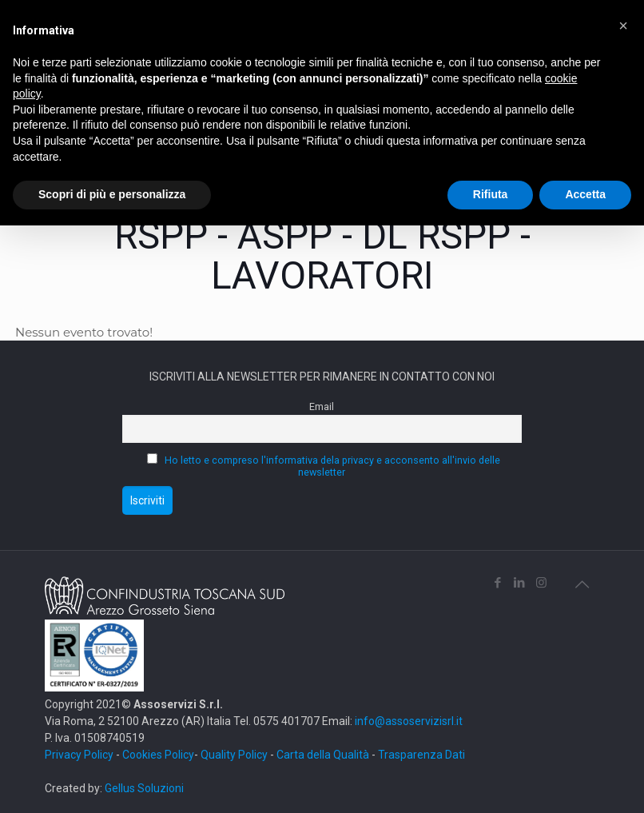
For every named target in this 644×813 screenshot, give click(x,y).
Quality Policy (234, 755)
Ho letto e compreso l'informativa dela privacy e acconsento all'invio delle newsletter (332, 466)
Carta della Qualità (324, 755)
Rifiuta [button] (491, 194)
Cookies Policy (158, 755)
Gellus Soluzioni (144, 788)
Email (322, 406)
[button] (623, 26)
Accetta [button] (585, 194)
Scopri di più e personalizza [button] (112, 194)
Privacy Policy (79, 755)
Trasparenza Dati (421, 755)
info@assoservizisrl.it (407, 721)
